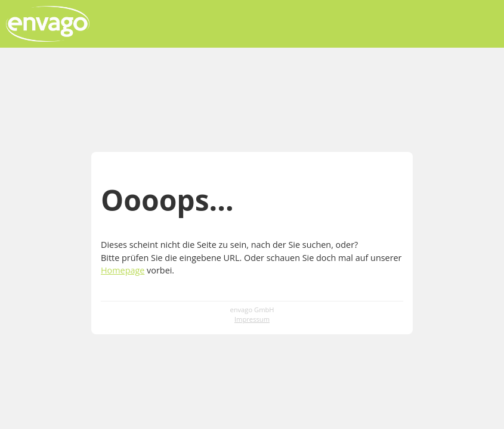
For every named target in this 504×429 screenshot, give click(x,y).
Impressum (252, 319)
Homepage (123, 270)
